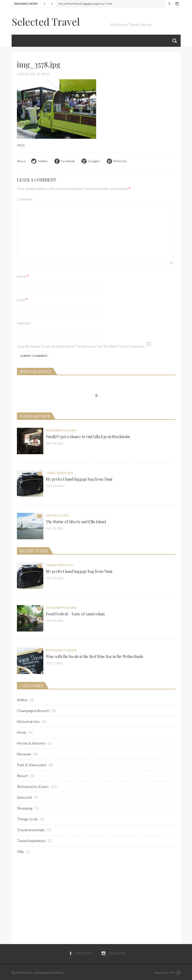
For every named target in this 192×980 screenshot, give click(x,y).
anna (45, 74)
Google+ (94, 161)
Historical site (57, 515)
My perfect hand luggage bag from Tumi (85, 4)
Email (22, 299)
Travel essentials (59, 473)
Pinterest (120, 161)
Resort (23, 776)
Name (23, 276)
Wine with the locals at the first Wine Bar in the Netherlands (95, 656)
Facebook (169, 4)
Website (23, 323)
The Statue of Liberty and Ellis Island (76, 522)
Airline (22, 700)
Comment (25, 199)
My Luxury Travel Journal (131, 24)
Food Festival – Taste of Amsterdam (75, 614)
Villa (20, 851)
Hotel (22, 732)
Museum (24, 754)
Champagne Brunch (33, 711)
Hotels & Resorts (31, 743)
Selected (24, 797)
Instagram (177, 4)
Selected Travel (46, 22)
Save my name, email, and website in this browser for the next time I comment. (81, 346)
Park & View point (32, 765)
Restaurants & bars (61, 430)
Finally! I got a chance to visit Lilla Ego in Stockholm (88, 437)
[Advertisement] (96, 899)
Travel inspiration (31, 841)
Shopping (25, 808)
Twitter (43, 161)
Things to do (27, 819)
